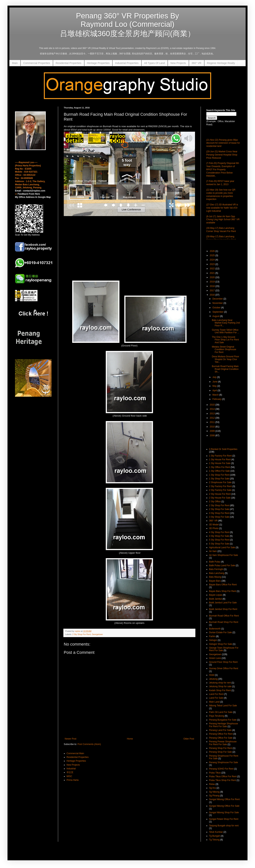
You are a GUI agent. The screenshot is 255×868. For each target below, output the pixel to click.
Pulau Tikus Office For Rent (223, 776)
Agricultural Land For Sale (222, 547)
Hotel (212, 675)
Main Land (214, 702)
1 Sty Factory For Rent (220, 456)
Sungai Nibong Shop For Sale (224, 812)
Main (15, 63)
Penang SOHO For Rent (221, 769)
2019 (213, 282)
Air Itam (213, 551)
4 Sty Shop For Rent (219, 532)
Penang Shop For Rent (221, 748)
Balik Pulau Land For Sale (222, 565)
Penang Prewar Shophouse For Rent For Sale (223, 743)
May (215, 386)
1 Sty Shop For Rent (219, 475)
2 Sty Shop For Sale (219, 509)
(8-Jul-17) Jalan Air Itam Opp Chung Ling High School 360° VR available (223, 220)
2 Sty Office (215, 502)
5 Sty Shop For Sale (219, 544)
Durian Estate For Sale (220, 632)
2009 (213, 431)
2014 (213, 409)
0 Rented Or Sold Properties (223, 449)
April (215, 390)
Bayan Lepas (216, 595)
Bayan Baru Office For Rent (223, 585)
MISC (69, 776)
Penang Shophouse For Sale (223, 762)
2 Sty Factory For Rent (220, 486)
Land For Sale (216, 698)
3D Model (214, 525)
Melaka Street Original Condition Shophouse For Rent (224, 350)
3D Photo (214, 528)
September (218, 312)
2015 (213, 405)
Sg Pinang (214, 796)
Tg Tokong (214, 840)
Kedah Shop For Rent (220, 690)
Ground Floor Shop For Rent (223, 662)
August (216, 316)
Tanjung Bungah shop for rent (224, 826)
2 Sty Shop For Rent (82, 634)
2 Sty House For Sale (220, 498)
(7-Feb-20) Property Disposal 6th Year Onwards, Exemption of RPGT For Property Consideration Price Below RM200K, (223, 169)
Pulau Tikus (215, 773)
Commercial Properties (37, 63)
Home (130, 739)
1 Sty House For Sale (220, 463)
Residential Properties (69, 63)
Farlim (212, 636)
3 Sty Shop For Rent (219, 513)
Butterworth (215, 629)
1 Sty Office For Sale (219, 471)
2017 (213, 291)
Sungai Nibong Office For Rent (224, 799)
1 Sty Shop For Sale (219, 479)
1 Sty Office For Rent (220, 467)
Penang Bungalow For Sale (223, 720)
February (217, 399)
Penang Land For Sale (220, 730)
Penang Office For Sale (221, 738)
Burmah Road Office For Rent (224, 616)
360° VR (196, 63)
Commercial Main (75, 753)
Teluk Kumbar (216, 832)
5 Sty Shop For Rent (219, 540)
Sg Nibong (214, 792)
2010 (213, 427)
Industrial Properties (127, 63)
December (218, 299)
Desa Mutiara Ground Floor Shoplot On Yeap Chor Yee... (225, 359)
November (218, 303)
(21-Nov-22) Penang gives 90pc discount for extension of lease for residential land (223, 143)
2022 (213, 269)
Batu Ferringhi (216, 569)
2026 (213, 251)
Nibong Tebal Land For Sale (223, 706)
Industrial (71, 769)
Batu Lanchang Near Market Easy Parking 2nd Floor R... (226, 323)
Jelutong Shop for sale (220, 686)
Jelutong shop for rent (220, 683)
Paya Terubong (217, 716)
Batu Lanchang (217, 573)
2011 (213, 422)
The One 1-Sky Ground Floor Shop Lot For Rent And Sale (225, 340)
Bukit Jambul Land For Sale (223, 603)
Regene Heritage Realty (221, 63)
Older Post (189, 739)
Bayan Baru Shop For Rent (223, 591)
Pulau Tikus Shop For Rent (222, 780)
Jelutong (213, 679)
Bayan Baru (215, 581)
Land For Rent (216, 694)
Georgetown (97, 634)
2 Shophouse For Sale (220, 482)
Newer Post (70, 739)
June (215, 382)
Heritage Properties (98, 63)
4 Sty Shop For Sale (219, 536)
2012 (213, 418)
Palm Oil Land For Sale (221, 712)
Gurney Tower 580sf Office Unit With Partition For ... (226, 331)
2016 (213, 295)
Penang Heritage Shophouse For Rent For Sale (223, 725)
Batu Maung (215, 577)
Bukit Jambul (216, 599)
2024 (213, 260)
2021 (213, 273)
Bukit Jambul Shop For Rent (223, 609)
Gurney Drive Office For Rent (224, 668)
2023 (213, 264)
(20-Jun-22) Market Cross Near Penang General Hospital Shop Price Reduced (222, 155)
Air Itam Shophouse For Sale (223, 555)
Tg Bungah (215, 836)
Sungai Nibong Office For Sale (224, 806)
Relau (212, 784)
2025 (213, 255)
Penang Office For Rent (221, 734)
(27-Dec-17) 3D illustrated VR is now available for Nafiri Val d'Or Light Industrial (222, 208)
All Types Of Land (154, 63)
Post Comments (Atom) (89, 744)
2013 (213, 414)
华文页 (70, 772)
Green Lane (215, 658)
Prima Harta (73, 780)
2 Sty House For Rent (220, 494)
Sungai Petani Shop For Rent (224, 819)
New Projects (178, 63)
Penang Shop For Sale (220, 752)
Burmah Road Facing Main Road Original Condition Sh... (225, 369)
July (215, 377)
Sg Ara (212, 788)
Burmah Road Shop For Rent (224, 622)
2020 (213, 277)
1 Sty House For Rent (220, 460)
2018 (213, 286)
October (217, 308)
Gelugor (213, 640)
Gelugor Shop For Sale (221, 644)
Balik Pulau (215, 562)
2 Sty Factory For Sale (220, 490)
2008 (213, 436)
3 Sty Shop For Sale (219, 517)
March (216, 395)
